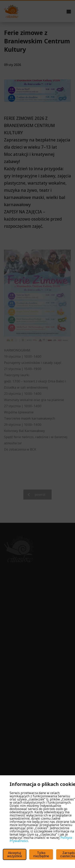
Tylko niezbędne (41, 854)
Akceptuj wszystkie (15, 854)
